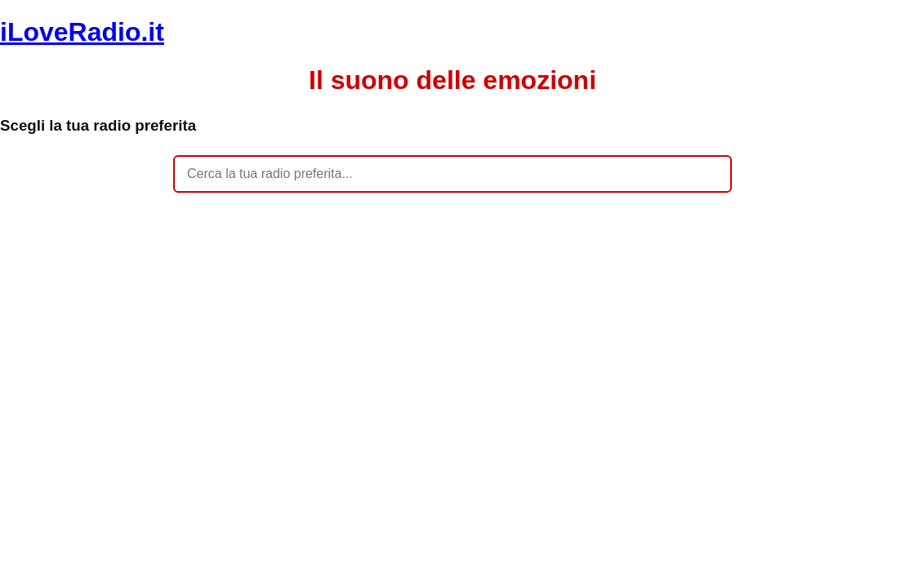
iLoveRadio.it (82, 32)
